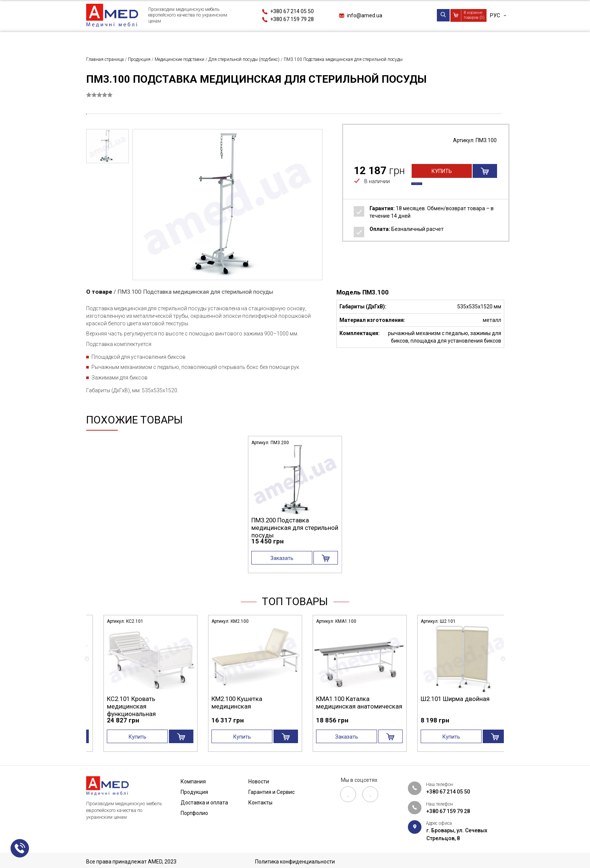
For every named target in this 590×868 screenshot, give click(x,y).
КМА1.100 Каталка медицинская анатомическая (452, 703)
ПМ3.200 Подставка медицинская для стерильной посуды (295, 528)
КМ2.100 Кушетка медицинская (329, 703)
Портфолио (301, 39)
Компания (100, 39)
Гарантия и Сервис (422, 39)
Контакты (490, 39)
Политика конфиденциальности (295, 862)
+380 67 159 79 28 (292, 19)
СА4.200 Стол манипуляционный (122, 703)
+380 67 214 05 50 (292, 11)
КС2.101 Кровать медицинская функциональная (224, 706)
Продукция (158, 39)
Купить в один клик (442, 185)
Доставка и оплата (230, 39)
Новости (357, 39)
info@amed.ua (365, 15)
